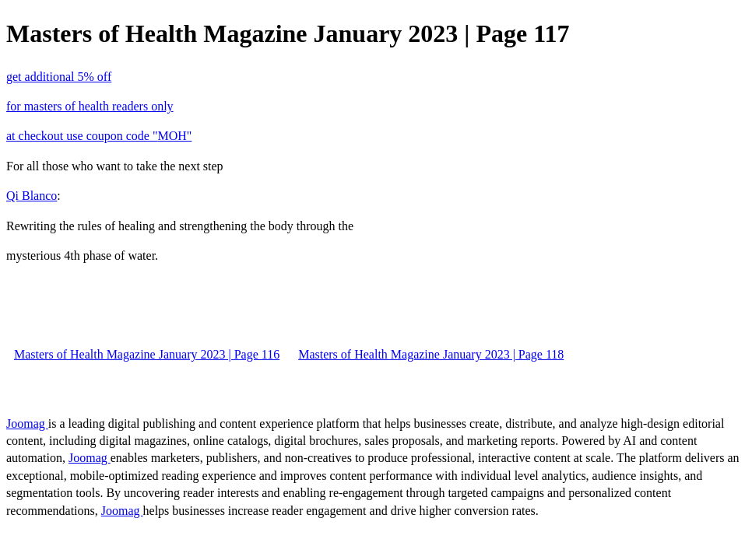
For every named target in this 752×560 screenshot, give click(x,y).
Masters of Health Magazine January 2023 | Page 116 (147, 354)
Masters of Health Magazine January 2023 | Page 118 (431, 354)
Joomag (27, 423)
